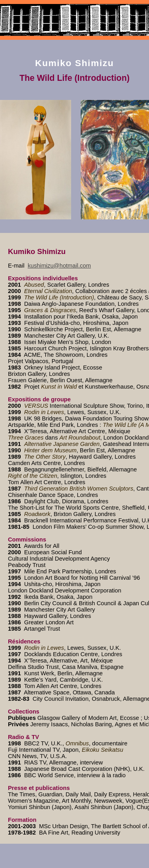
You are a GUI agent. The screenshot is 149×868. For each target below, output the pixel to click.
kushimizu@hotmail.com (59, 266)
